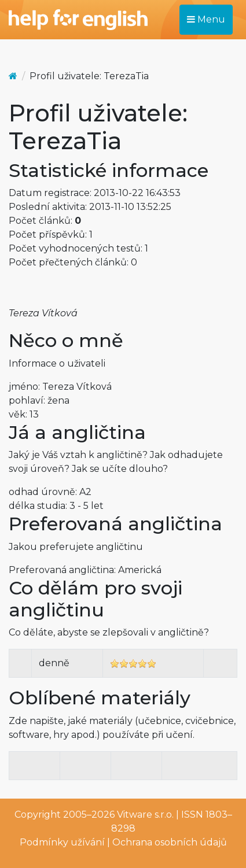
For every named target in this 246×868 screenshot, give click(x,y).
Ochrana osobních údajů (170, 842)
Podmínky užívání (62, 842)
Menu (206, 19)
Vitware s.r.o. (145, 815)
